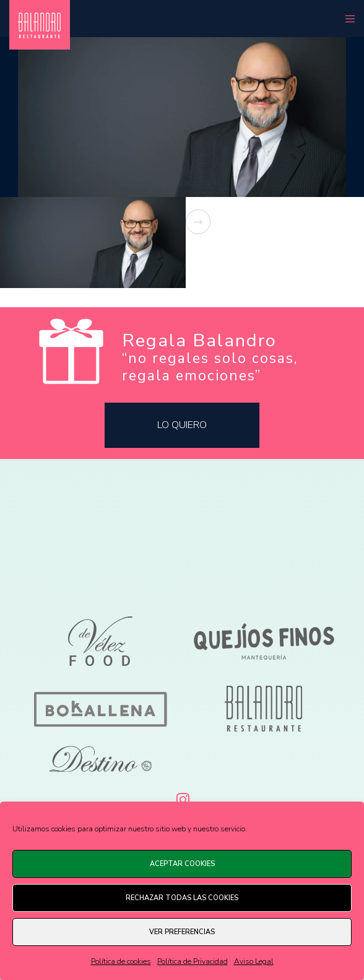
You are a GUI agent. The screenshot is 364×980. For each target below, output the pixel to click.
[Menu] (346, 19)
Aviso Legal (254, 961)
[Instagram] (182, 797)
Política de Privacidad (193, 961)
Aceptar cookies (182, 864)
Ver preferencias (182, 932)
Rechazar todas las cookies (182, 898)
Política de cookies (121, 961)
